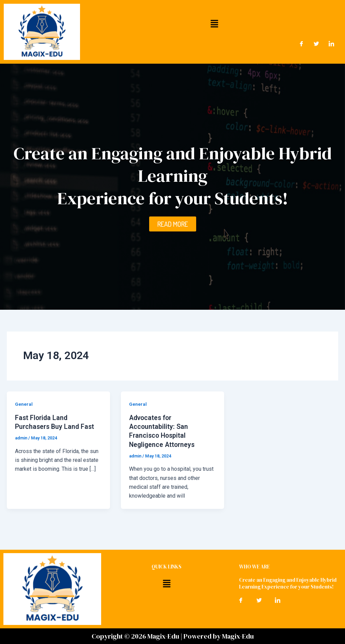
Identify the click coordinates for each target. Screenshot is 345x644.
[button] (214, 23)
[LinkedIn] (331, 44)
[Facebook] (301, 44)
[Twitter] (316, 44)
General (24, 404)
